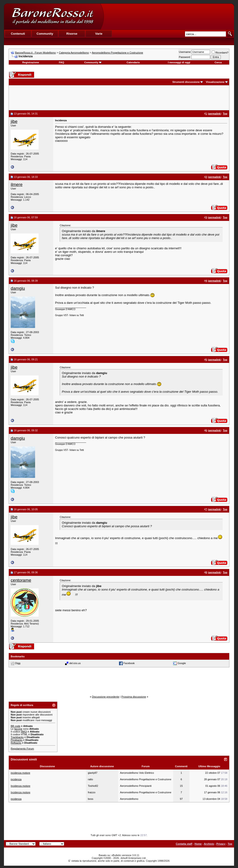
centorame (21, 580)
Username (185, 52)
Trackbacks (17, 737)
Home (198, 844)
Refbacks (16, 743)
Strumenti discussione (186, 82)
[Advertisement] (169, 17)
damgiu (18, 288)
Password (185, 57)
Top (230, 844)
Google (182, 663)
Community (93, 62)
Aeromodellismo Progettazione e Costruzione (117, 53)
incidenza (16, 779)
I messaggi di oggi (179, 62)
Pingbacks (17, 740)
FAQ (61, 62)
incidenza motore (20, 773)
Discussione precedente (106, 697)
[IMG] (24, 732)
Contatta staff (184, 844)
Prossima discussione (134, 697)
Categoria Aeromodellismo (74, 53)
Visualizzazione (215, 82)
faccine (18, 729)
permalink (215, 114)
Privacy (221, 844)
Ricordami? (220, 53)
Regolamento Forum (22, 749)
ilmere (17, 184)
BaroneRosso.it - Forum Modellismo (35, 53)
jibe (14, 121)
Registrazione (31, 62)
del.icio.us (75, 663)
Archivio (209, 844)
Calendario (133, 62)
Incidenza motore (20, 786)
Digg (18, 663)
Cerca (218, 62)
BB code (16, 726)
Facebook (129, 663)
